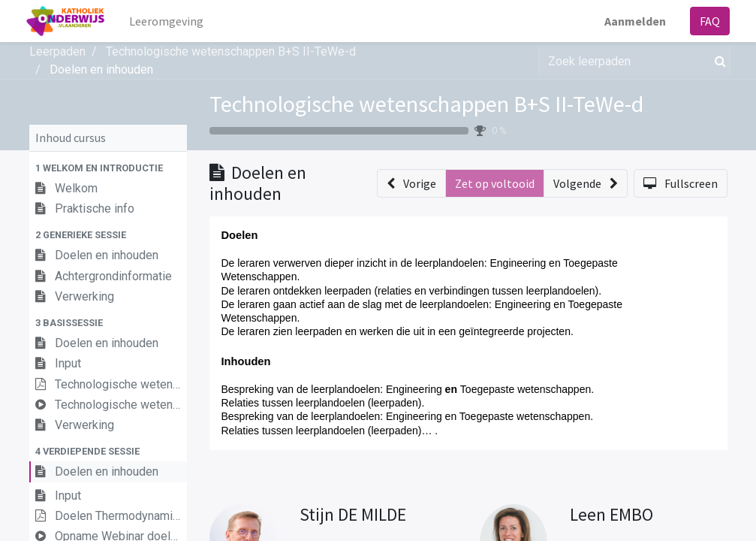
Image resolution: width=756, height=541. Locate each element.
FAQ (708, 21)
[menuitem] (169, 21)
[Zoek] (717, 61)
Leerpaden (57, 51)
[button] (108, 168)
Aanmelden (633, 21)
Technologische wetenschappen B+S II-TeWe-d (426, 104)
